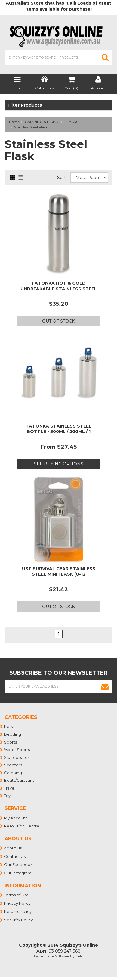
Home (14, 122)
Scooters (13, 765)
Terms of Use (17, 895)
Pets (9, 726)
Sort (62, 178)
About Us (13, 848)
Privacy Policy (18, 903)
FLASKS (71, 122)
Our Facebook (19, 864)
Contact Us (15, 856)
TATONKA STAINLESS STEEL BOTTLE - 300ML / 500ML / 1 (58, 429)
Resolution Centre (22, 826)
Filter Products (25, 105)
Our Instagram (18, 873)
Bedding (13, 734)
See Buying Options (59, 464)
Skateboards (17, 757)
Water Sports (17, 750)
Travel (10, 788)
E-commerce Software (52, 956)
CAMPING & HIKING (42, 122)
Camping (13, 773)
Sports (11, 742)
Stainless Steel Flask (31, 127)
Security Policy (19, 920)
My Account (16, 818)
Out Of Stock (58, 321)
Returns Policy (18, 911)
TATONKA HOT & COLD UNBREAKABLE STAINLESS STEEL (59, 286)
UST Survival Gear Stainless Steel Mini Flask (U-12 (59, 571)
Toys (8, 796)
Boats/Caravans (19, 780)
